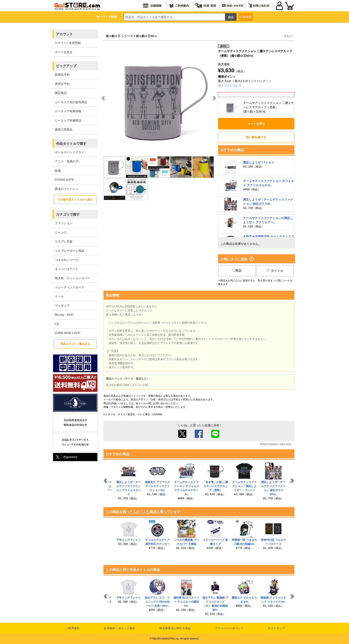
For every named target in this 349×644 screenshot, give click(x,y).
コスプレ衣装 (64, 241)
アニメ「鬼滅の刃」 (68, 161)
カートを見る (64, 52)
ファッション (64, 223)
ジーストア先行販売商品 (71, 102)
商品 (237, 271)
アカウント (64, 34)
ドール (59, 296)
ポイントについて (230, 85)
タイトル (275, 271)
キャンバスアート (67, 269)
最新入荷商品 (64, 129)
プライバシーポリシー (229, 628)
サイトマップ (276, 628)
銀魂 (58, 171)
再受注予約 (62, 84)
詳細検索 (246, 17)
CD (57, 324)
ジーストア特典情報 (68, 111)
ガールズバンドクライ (70, 152)
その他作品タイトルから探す (75, 200)
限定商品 (61, 93)
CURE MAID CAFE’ (68, 333)
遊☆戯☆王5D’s (146, 36)
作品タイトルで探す (71, 143)
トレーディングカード (70, 287)
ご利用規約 (72, 628)
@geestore (66, 457)
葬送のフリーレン (67, 189)
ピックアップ (66, 66)
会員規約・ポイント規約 (120, 628)
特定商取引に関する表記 (175, 628)
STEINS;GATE (64, 180)
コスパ (288, 36)
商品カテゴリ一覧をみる (75, 344)
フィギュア (62, 306)
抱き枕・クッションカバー (73, 278)
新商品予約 (62, 75)
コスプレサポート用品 (70, 251)
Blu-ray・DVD (64, 315)
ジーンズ (61, 232)
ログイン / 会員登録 (68, 43)
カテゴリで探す (68, 214)
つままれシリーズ (67, 260)
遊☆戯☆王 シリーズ (119, 36)
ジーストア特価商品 (68, 120)
